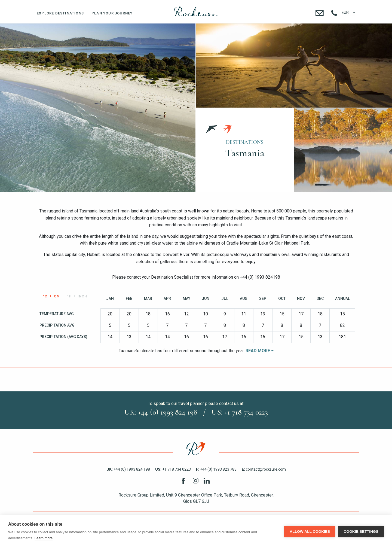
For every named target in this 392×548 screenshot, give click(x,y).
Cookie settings (361, 532)
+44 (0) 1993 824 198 (128, 469)
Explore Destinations (60, 13)
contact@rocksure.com (264, 469)
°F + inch (77, 296)
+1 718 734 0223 (173, 469)
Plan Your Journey (112, 13)
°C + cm (51, 296)
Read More (260, 351)
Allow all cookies (310, 532)
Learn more (44, 538)
